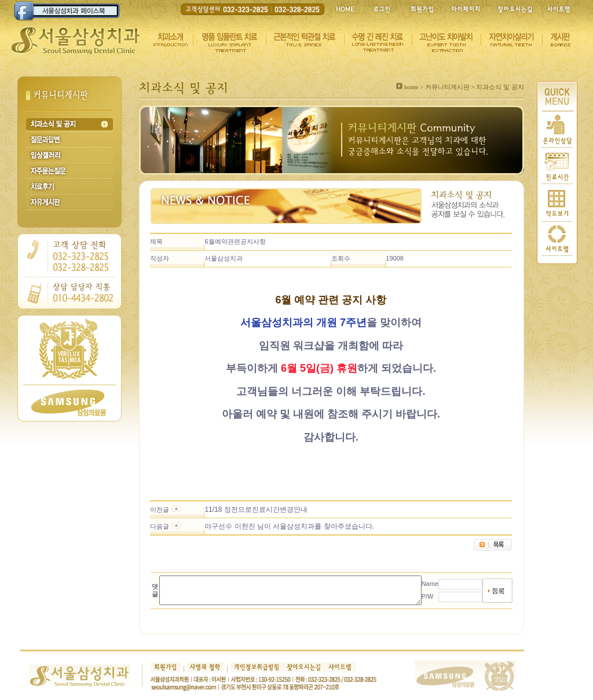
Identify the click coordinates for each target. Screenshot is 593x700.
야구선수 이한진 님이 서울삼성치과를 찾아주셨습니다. (277, 526)
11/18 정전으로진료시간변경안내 (243, 510)
